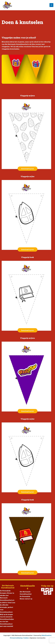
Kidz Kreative (46, 635)
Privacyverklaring (16, 638)
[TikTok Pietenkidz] (50, 593)
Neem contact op (26, 599)
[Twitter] (47, 590)
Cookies (26, 638)
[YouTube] (45, 593)
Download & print (28, 169)
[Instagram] (51, 590)
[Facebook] (43, 590)
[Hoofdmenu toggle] (51, 5)
